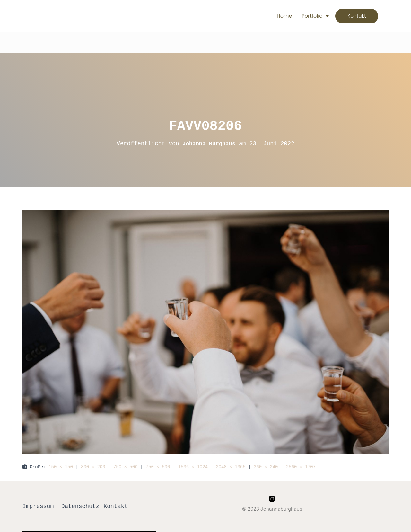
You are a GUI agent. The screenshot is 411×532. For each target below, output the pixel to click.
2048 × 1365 (231, 467)
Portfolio (309, 16)
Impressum (38, 506)
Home (278, 16)
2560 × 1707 (301, 467)
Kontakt (116, 506)
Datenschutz (80, 506)
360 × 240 (266, 467)
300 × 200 (93, 467)
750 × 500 (126, 467)
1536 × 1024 (193, 467)
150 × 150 (61, 467)
